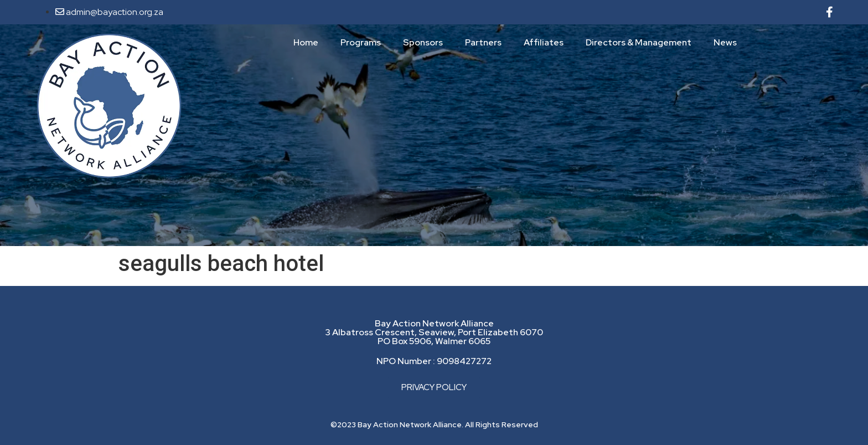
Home (306, 42)
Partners (483, 42)
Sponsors (423, 42)
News (725, 42)
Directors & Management (639, 42)
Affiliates (544, 42)
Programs (361, 42)
